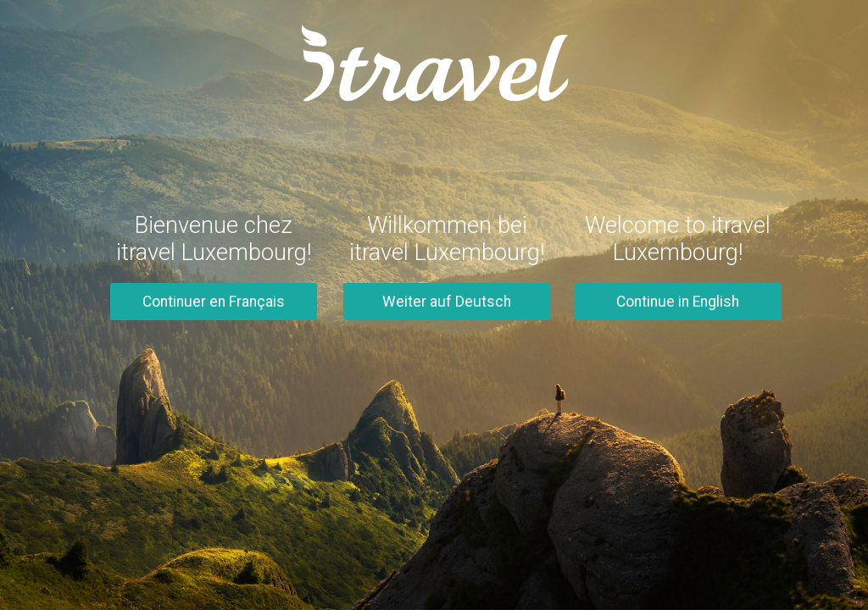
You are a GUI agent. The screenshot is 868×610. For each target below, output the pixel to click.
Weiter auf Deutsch (447, 302)
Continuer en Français (214, 302)
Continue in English (678, 302)
